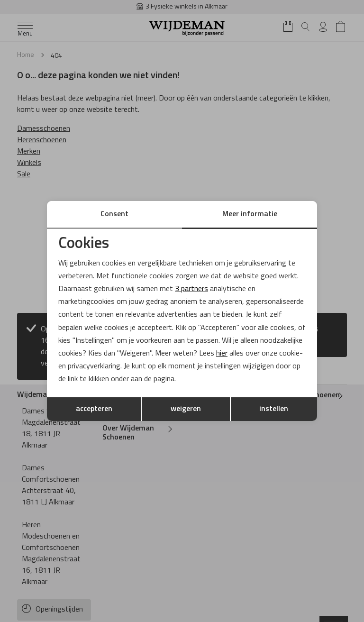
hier (222, 354)
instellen (274, 409)
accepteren (94, 409)
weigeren (186, 409)
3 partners (191, 289)
